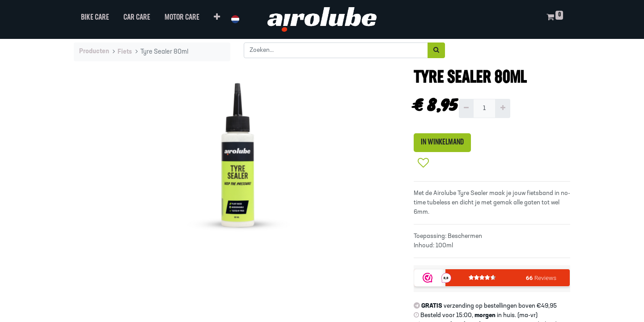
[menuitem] (95, 19)
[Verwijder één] (466, 108)
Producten (94, 52)
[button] (217, 19)
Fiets (125, 52)
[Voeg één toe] (502, 108)
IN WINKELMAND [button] (442, 142)
